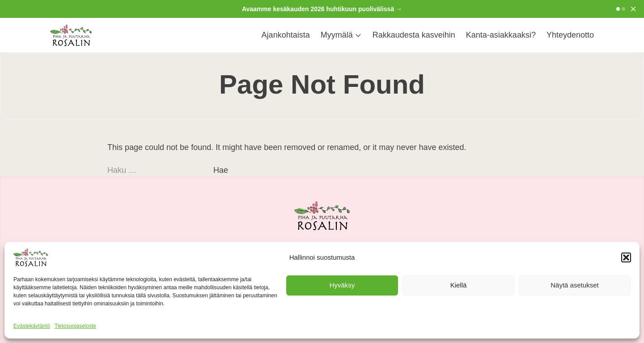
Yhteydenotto (570, 35)
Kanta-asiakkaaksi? (501, 35)
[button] (626, 257)
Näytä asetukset (575, 285)
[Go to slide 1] (618, 9)
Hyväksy (342, 285)
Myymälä (341, 35)
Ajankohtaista (286, 35)
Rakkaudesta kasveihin (414, 35)
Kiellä (459, 285)
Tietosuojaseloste (75, 326)
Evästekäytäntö (32, 326)
